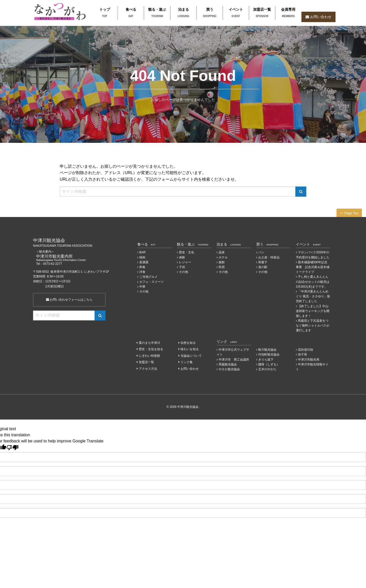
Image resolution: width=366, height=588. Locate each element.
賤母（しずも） (269, 364)
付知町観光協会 (269, 354)
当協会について (191, 356)
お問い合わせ (321, 17)
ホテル (223, 257)
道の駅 (263, 267)
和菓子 (263, 262)
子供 (182, 267)
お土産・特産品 (269, 257)
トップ (105, 13)
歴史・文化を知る (151, 349)
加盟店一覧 (262, 13)
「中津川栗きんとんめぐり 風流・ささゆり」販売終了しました (313, 296)
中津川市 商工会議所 (234, 360)
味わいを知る (190, 349)
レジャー (185, 262)
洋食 (142, 272)
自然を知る (188, 343)
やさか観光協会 (229, 369)
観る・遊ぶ (157, 13)
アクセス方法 (148, 369)
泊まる (184, 13)
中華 (142, 287)
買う (210, 13)
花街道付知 (306, 350)
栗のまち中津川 (149, 343)
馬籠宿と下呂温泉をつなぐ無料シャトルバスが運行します (313, 326)
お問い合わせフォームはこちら (69, 300)
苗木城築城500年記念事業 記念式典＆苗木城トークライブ (313, 267)
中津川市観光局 (309, 360)
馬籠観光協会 (228, 364)
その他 (144, 291)
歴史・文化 (187, 252)
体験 (182, 257)
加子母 (302, 354)
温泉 (222, 252)
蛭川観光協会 (267, 350)
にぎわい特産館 (149, 356)
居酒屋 (144, 262)
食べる (131, 13)
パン (261, 252)
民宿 (222, 267)
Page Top (351, 213)
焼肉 (142, 257)
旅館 (222, 262)
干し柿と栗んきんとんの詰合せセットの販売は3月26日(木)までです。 (313, 282)
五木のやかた (267, 369)
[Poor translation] (12, 448)
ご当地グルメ (148, 277)
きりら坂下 (266, 360)
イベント (236, 13)
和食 (142, 267)
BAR (142, 252)
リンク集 (187, 362)
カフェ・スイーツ (151, 282)
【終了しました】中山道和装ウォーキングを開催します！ (313, 311)
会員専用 (288, 13)
